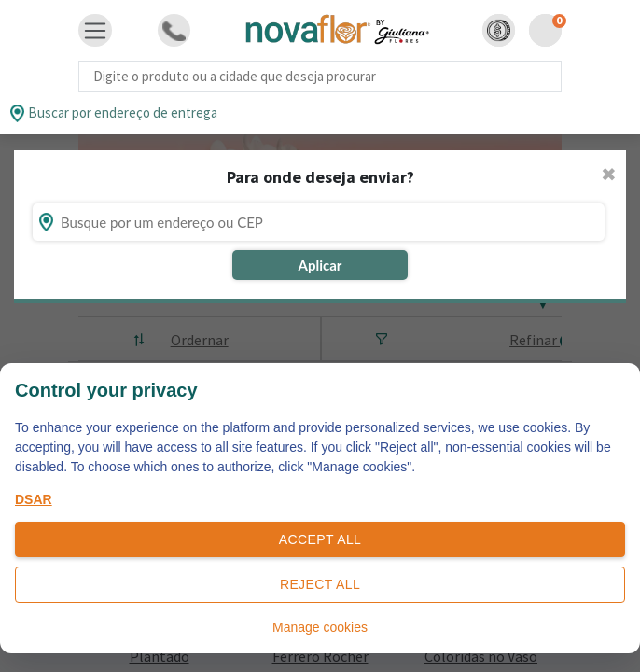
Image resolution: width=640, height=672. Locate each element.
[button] (499, 30)
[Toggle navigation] (95, 31)
